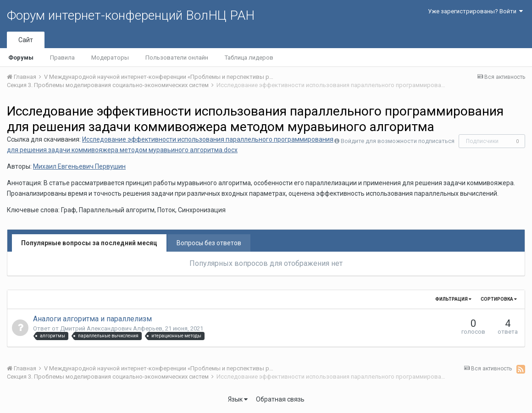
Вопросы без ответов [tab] (209, 243)
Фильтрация (453, 299)
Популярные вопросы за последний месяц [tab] (89, 243)
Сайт (26, 40)
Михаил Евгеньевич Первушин (79, 166)
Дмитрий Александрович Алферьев (111, 328)
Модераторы (110, 58)
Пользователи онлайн (177, 58)
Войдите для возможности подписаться (398, 141)
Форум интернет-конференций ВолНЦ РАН (131, 15)
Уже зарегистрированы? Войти (475, 11)
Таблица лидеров (249, 58)
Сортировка (499, 299)
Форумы (21, 58)
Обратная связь (280, 399)
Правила (62, 58)
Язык (238, 399)
